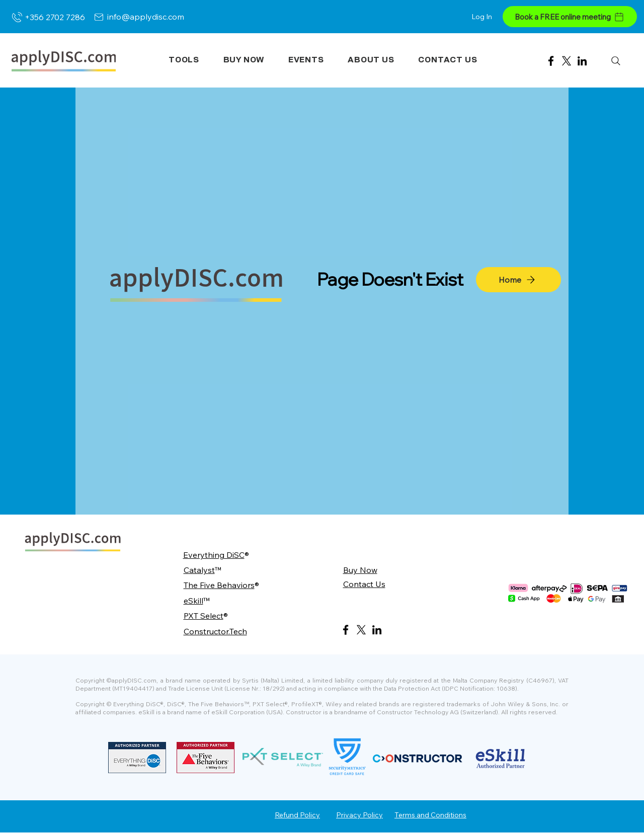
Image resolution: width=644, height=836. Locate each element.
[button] (184, 60)
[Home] (518, 280)
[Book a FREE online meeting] (570, 17)
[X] (567, 61)
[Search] (616, 61)
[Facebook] (551, 61)
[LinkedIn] (582, 61)
